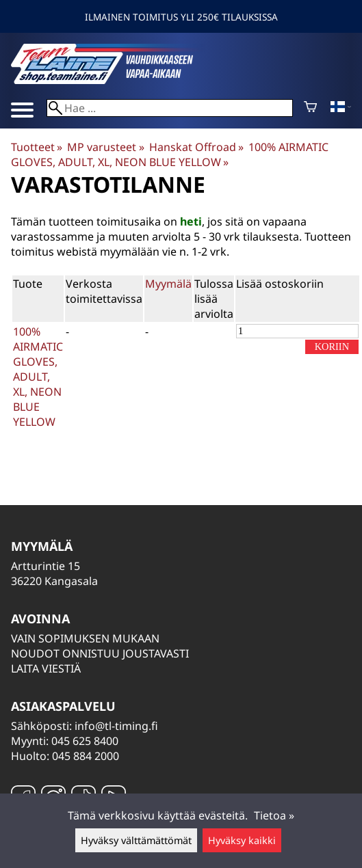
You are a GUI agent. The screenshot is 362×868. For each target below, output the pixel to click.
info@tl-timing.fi (116, 726)
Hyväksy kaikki (242, 840)
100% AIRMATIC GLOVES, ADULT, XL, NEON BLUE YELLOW (170, 154)
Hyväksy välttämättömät (136, 840)
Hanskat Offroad (196, 147)
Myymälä (168, 284)
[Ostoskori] (310, 108)
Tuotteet (37, 147)
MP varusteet (105, 147)
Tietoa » (274, 815)
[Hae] (170, 108)
